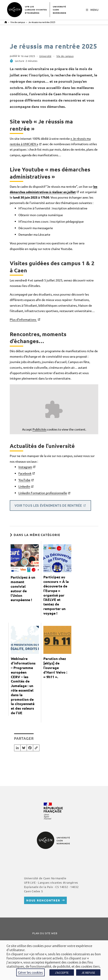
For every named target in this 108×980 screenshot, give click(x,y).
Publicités (39, 429)
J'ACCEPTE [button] (62, 973)
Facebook (25, 473)
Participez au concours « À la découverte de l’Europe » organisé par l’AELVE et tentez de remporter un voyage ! (56, 595)
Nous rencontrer (43, 900)
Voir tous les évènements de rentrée (48, 505)
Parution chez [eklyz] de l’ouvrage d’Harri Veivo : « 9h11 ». (55, 668)
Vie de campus (65, 56)
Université (45, 56)
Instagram (25, 467)
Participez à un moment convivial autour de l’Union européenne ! (23, 589)
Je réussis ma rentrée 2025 (42, 22)
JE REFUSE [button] (88, 973)
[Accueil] (6, 22)
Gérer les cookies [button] (30, 972)
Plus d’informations (23, 319)
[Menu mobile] (92, 10)
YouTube (24, 480)
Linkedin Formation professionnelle (43, 493)
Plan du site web (45, 933)
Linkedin (24, 486)
